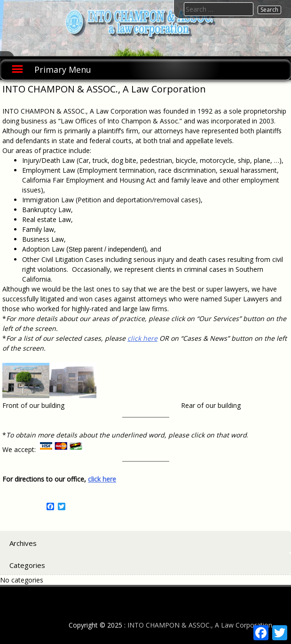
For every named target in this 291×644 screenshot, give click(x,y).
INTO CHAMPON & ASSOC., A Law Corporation (200, 625)
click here (142, 338)
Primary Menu (63, 69)
